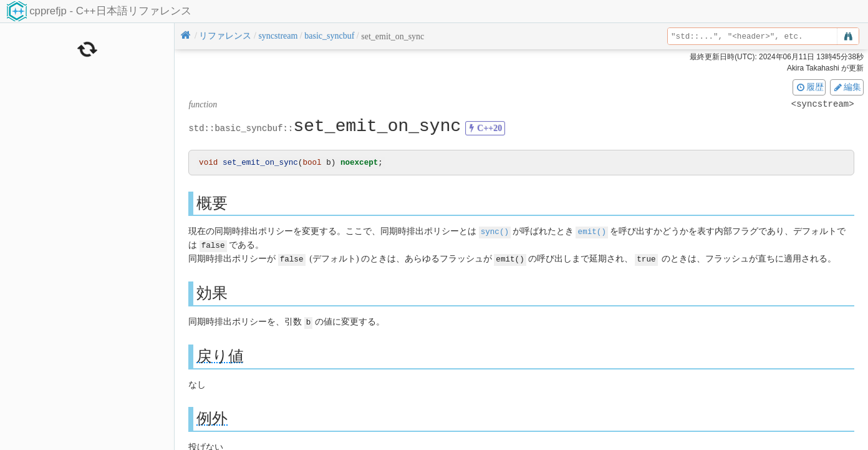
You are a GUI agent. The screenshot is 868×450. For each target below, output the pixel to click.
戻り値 (220, 355)
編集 (847, 87)
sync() (495, 232)
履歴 (809, 87)
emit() (592, 232)
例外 (212, 417)
